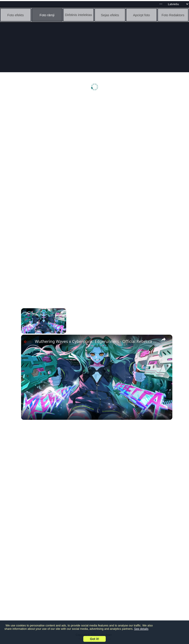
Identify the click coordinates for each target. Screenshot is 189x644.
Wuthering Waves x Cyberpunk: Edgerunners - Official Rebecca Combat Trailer (96, 341)
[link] (28, 342)
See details (141, 629)
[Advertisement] (96, 133)
